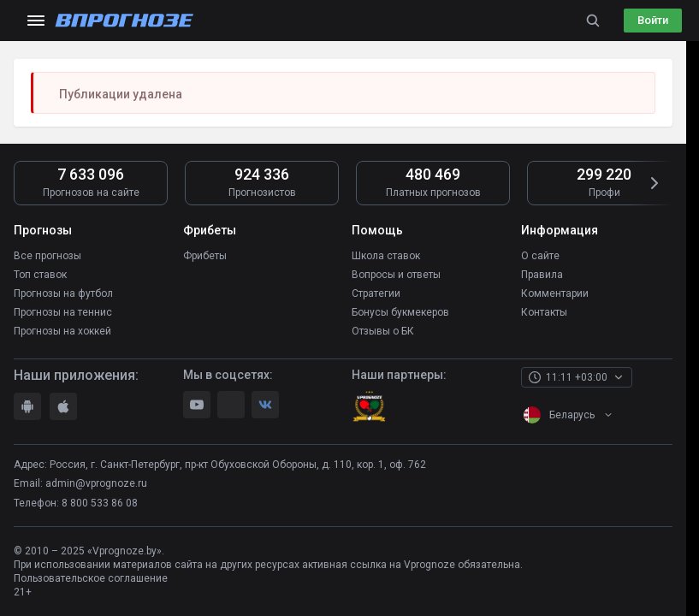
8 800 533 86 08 (100, 503)
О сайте (540, 256)
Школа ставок (386, 256)
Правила (542, 275)
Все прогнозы (47, 256)
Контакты (544, 312)
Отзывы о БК (383, 331)
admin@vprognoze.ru (96, 483)
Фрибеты (205, 256)
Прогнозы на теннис (63, 312)
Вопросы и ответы (396, 275)
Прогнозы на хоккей (62, 331)
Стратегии (376, 293)
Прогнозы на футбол (63, 293)
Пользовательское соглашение (91, 578)
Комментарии (555, 293)
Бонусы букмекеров (400, 312)
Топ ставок (40, 275)
